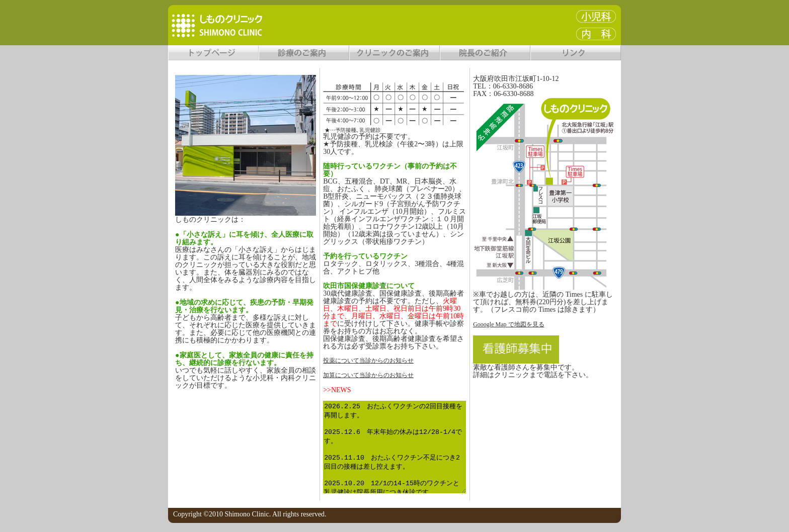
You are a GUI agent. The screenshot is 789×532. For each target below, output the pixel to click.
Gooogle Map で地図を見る (508, 324)
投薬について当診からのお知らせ (368, 361)
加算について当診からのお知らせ (368, 375)
